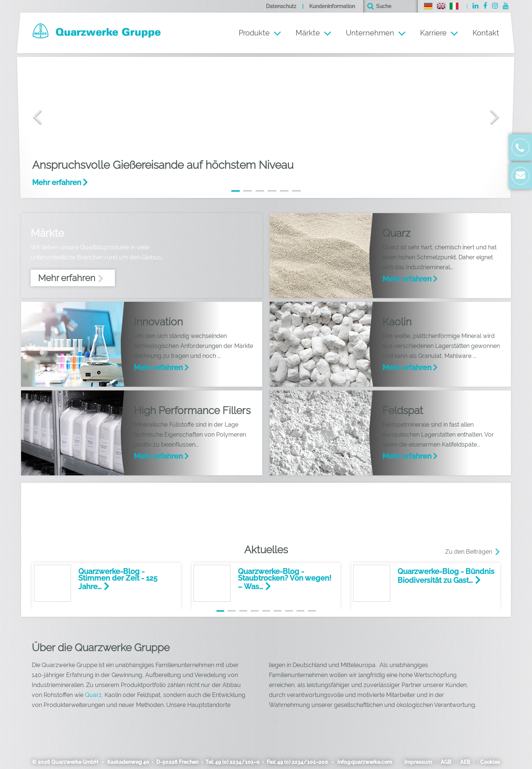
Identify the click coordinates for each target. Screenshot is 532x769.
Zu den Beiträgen (469, 552)
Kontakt (486, 33)
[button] (31, 107)
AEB (465, 762)
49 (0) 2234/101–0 (237, 762)
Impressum (418, 762)
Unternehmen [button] (370, 33)
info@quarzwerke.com (364, 762)
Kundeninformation (332, 6)
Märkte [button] (308, 33)
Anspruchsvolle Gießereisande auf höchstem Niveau (163, 165)
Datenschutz (281, 6)
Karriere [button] (433, 33)
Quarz (93, 695)
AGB (446, 762)
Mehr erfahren (57, 182)
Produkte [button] (254, 33)
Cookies (490, 762)
